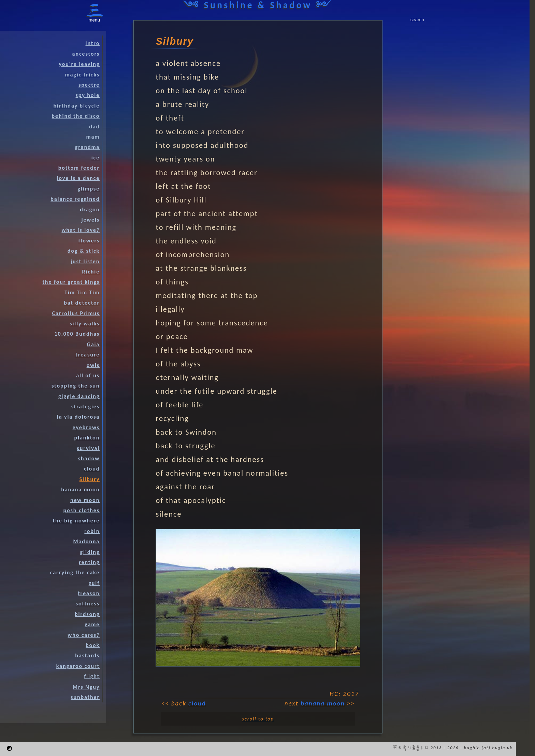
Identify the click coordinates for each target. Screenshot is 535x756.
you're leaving (79, 64)
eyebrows (86, 427)
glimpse (89, 189)
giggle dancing (79, 396)
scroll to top (258, 719)
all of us (88, 375)
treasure (88, 355)
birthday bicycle (76, 106)
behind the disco (76, 116)
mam (93, 137)
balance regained (75, 199)
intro (93, 43)
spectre (89, 85)
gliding (90, 552)
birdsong (87, 614)
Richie (91, 272)
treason (89, 593)
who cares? (84, 635)
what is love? (81, 230)
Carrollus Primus (76, 313)
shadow (89, 458)
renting (89, 562)
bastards (87, 655)
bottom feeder (79, 168)
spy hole (88, 95)
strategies (85, 407)
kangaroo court (78, 666)
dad (94, 127)
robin (92, 531)
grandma (87, 147)
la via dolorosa (78, 417)
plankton (87, 438)
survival (88, 448)
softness (88, 604)
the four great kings (71, 282)
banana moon (323, 703)
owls (93, 365)
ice (96, 158)
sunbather (85, 697)
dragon (90, 209)
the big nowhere (76, 521)
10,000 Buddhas (77, 334)
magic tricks (83, 75)
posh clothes (82, 510)
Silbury (90, 479)
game (92, 624)
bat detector (82, 303)
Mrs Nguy (86, 687)
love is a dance (78, 178)
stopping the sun (76, 386)
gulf (94, 583)
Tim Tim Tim (82, 292)
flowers (89, 241)
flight (92, 676)
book (93, 645)
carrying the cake (75, 572)
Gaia (93, 344)
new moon (85, 500)
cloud (197, 703)
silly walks (85, 324)
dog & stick (84, 251)
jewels (90, 220)
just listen (85, 261)
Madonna (87, 541)
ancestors (86, 54)
